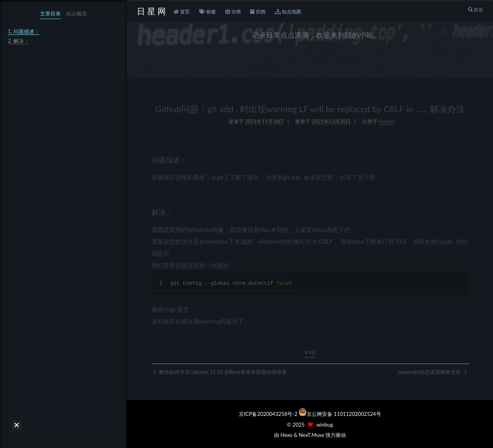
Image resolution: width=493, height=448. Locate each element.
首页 (181, 12)
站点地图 (288, 12)
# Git (310, 352)
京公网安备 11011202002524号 (344, 414)
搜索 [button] (475, 10)
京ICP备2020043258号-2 (269, 414)
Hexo (286, 435)
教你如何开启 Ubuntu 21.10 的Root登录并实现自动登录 (220, 372)
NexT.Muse (311, 435)
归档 (258, 12)
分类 (233, 12)
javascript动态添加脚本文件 (433, 372)
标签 (207, 12)
